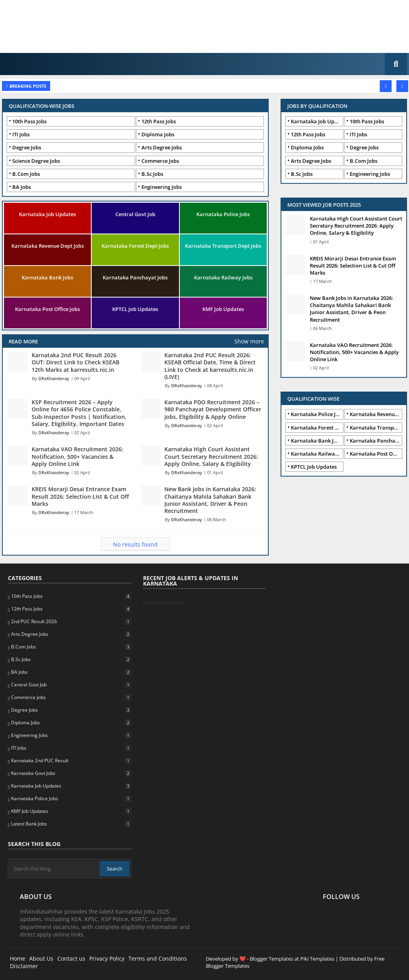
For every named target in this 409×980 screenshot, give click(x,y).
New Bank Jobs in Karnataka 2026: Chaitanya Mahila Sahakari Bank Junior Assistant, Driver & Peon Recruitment (352, 309)
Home (18, 958)
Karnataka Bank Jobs (47, 277)
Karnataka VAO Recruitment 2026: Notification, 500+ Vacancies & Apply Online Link (354, 352)
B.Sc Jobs (152, 174)
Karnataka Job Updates (47, 214)
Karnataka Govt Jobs (71, 773)
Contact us (71, 958)
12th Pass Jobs (159, 121)
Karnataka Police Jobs (223, 214)
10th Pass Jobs (29, 121)
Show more (249, 341)
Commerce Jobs (160, 161)
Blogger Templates (271, 959)
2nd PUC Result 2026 (71, 622)
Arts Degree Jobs (162, 147)
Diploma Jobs (158, 134)
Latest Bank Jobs (71, 824)
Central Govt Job (135, 214)
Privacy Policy (107, 958)
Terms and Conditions (158, 958)
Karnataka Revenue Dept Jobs (48, 246)
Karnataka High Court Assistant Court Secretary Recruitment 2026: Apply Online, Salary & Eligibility (356, 226)
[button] (396, 64)
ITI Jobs (21, 134)
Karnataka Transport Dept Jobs (223, 246)
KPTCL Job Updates (135, 309)
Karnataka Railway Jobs (223, 277)
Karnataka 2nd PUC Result (71, 761)
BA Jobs (22, 187)
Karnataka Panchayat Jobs (135, 277)
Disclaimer (24, 966)
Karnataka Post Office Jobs (47, 309)
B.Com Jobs (26, 174)
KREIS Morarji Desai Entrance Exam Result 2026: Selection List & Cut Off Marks (353, 266)
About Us (41, 958)
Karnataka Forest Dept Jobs (135, 246)
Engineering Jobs (162, 187)
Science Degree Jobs (36, 161)
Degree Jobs (27, 147)
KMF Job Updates (223, 309)
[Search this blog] (55, 869)
